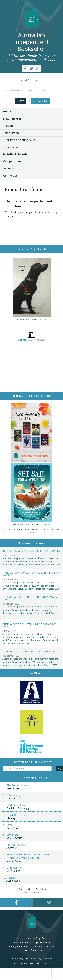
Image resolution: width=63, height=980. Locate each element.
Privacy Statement (18, 946)
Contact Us (10, 176)
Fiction (9, 126)
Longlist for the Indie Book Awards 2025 (28, 651)
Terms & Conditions (44, 946)
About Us (9, 169)
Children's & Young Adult (20, 140)
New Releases (12, 119)
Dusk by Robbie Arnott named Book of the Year (29, 625)
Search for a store (33, 950)
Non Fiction (12, 133)
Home (7, 112)
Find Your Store (32, 80)
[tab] (16, 902)
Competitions (12, 161)
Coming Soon (13, 147)
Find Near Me (40, 101)
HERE (45, 320)
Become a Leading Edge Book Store (31, 942)
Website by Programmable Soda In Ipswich (31, 963)
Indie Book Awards (15, 154)
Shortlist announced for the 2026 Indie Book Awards (31, 574)
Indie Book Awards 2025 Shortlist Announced (31, 551)
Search (21, 101)
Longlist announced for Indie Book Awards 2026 (30, 598)
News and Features (31, 543)
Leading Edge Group (38, 938)
